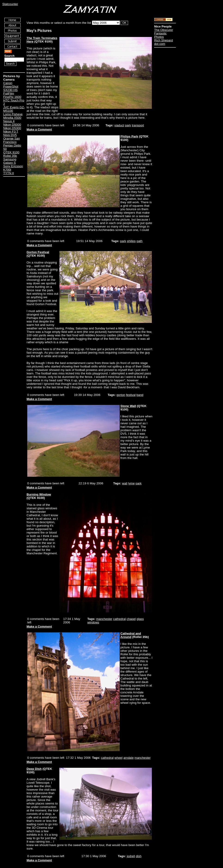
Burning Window (39, 494)
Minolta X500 (12, 118)
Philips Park (129, 136)
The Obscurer (163, 30)
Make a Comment (39, 129)
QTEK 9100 (11, 152)
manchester (104, 619)
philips (131, 241)
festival (131, 395)
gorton (121, 395)
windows (93, 622)
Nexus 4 (9, 121)
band (140, 395)
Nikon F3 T (11, 132)
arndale (128, 758)
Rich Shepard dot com (163, 42)
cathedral (120, 619)
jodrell (131, 856)
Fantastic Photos (160, 35)
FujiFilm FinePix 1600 (12, 95)
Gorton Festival (38, 252)
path (140, 241)
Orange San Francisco (12, 140)
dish (139, 856)
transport (138, 125)
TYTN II (9, 173)
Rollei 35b (10, 156)
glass (140, 619)
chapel (131, 619)
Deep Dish (34, 769)
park (128, 125)
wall (125, 483)
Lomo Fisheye (13, 114)
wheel (118, 758)
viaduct (119, 125)
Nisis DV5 (10, 135)
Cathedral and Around (131, 635)
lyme (131, 483)
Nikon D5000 (12, 125)
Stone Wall (128, 406)
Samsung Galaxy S (10, 161)
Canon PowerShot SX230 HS (11, 86)
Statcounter (10, 4)
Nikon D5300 (12, 128)
